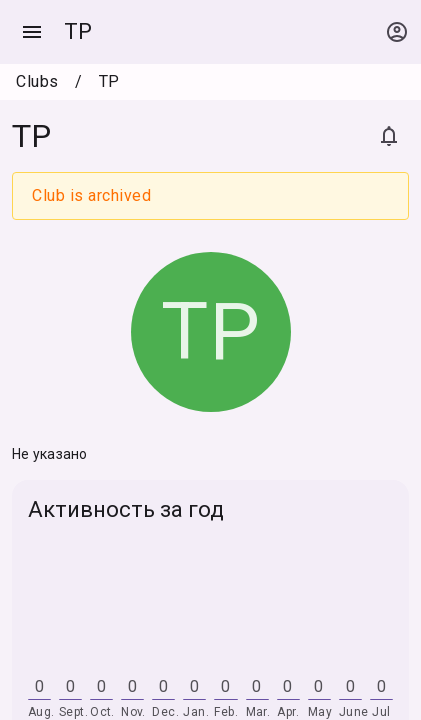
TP (78, 31)
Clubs (37, 81)
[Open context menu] (397, 32)
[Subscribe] (389, 136)
